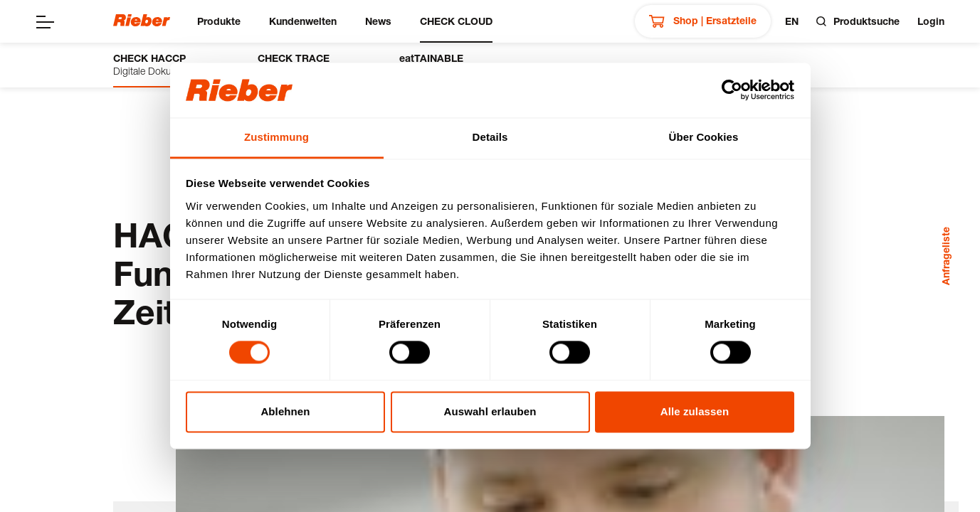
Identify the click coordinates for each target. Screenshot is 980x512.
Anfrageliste (945, 256)
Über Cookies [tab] (704, 137)
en (792, 21)
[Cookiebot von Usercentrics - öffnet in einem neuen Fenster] (732, 90)
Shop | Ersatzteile (703, 21)
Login (931, 21)
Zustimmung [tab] (276, 137)
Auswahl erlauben (490, 411)
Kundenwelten (303, 21)
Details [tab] (490, 137)
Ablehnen (285, 411)
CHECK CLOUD (456, 21)
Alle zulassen (695, 411)
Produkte (219, 21)
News (378, 21)
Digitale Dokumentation (164, 64)
